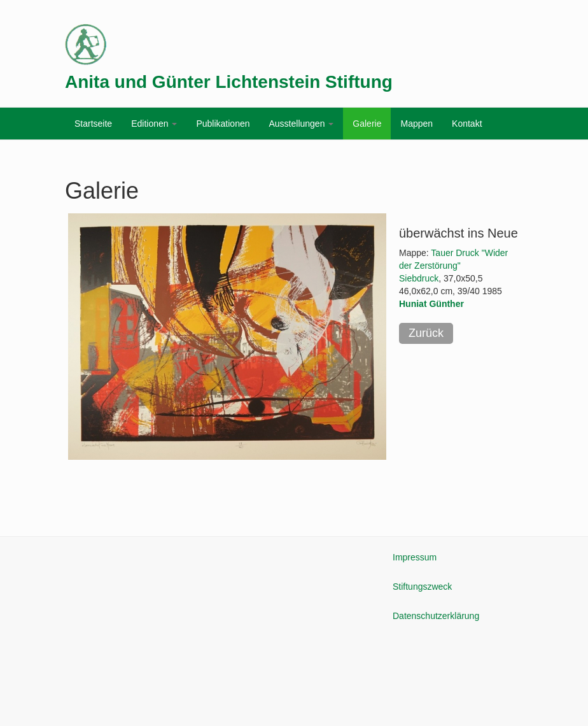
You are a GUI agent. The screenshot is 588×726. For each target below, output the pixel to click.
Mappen (416, 124)
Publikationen (223, 124)
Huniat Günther (431, 304)
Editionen (154, 124)
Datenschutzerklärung (436, 616)
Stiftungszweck (422, 587)
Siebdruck (419, 278)
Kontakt (467, 124)
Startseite (93, 124)
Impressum (415, 557)
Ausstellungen (301, 124)
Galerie (367, 124)
